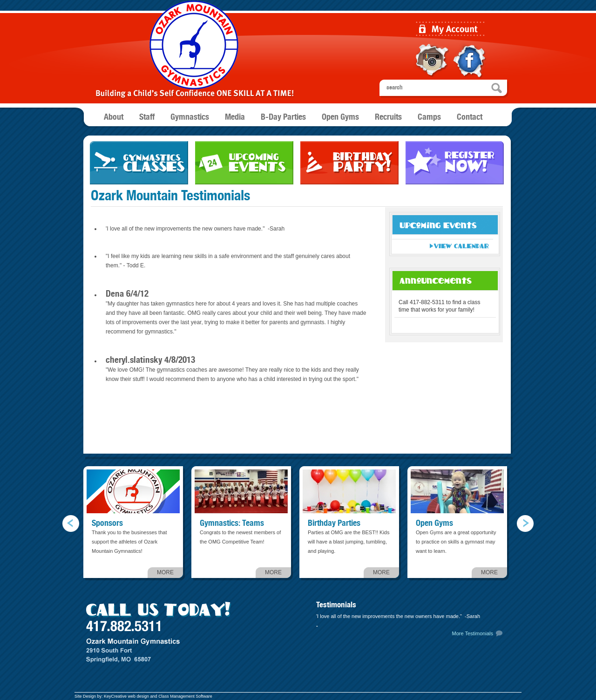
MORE (165, 572)
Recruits (388, 117)
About (114, 117)
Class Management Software (185, 696)
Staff (147, 117)
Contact (470, 117)
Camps (429, 117)
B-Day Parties (283, 117)
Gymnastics (190, 117)
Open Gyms (340, 117)
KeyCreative (115, 696)
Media (235, 117)
